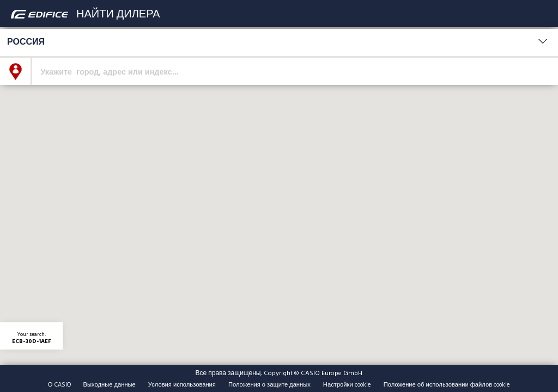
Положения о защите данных (269, 384)
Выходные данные (110, 384)
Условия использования (182, 384)
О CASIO (59, 384)
